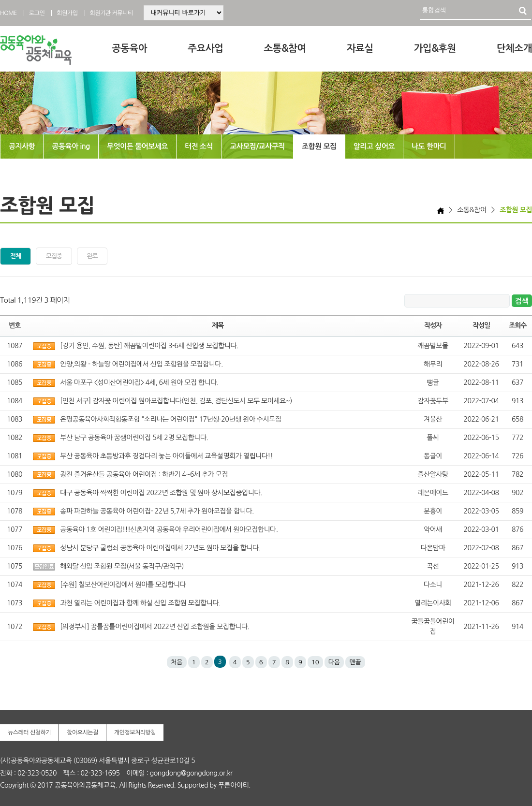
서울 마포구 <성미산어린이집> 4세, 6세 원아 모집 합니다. (139, 382)
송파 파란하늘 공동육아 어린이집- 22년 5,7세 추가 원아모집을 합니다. (157, 511)
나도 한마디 (429, 146)
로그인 (37, 13)
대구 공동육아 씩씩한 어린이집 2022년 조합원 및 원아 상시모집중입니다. (161, 493)
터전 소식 (199, 146)
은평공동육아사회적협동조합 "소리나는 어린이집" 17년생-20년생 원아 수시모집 (170, 419)
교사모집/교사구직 (257, 146)
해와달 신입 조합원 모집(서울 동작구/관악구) (122, 566)
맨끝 (355, 662)
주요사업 (205, 48)
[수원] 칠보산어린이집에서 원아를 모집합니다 (123, 585)
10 (315, 662)
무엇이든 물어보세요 (137, 146)
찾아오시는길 (82, 733)
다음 (334, 662)
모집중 (54, 256)
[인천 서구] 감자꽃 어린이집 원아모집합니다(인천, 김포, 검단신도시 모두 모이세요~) (176, 401)
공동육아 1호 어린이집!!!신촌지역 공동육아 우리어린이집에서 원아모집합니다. (169, 529)
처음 (177, 662)
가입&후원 (435, 48)
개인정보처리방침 (135, 733)
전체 (15, 256)
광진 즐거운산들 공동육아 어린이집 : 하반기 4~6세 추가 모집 (144, 474)
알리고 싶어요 (374, 146)
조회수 (517, 325)
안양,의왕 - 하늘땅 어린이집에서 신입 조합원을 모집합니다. (141, 364)
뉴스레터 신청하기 (29, 733)
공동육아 (129, 48)
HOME (8, 13)
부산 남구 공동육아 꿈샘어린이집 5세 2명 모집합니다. (134, 438)
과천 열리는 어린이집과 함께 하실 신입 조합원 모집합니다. (140, 603)
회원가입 (67, 13)
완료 (92, 256)
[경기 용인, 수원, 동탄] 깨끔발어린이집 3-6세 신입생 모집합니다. (149, 346)
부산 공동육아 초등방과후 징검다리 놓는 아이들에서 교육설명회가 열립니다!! (166, 456)
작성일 (481, 325)
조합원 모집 (319, 146)
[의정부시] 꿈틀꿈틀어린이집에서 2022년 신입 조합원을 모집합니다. (155, 627)
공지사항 (22, 146)
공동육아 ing (71, 146)
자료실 (360, 48)
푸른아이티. (234, 785)
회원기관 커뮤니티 (111, 13)
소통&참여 (285, 48)
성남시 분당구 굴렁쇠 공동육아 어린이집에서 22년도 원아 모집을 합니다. (160, 548)
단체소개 (514, 48)
